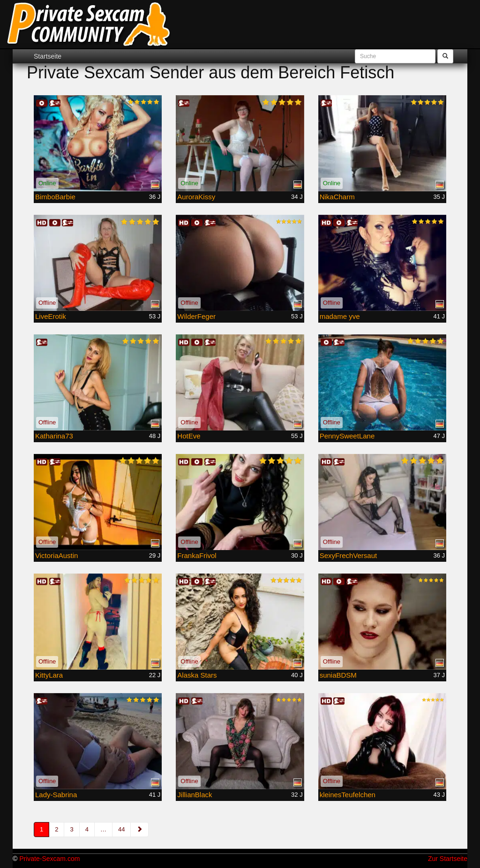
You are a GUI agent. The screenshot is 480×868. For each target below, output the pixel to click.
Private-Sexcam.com (49, 859)
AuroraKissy (196, 197)
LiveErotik (51, 316)
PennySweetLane (347, 436)
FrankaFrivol (197, 555)
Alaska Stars (197, 675)
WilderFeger (196, 316)
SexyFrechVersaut (349, 555)
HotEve (189, 436)
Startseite (48, 56)
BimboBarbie (55, 197)
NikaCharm (337, 197)
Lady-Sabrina (56, 795)
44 (121, 829)
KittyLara (49, 675)
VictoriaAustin (56, 555)
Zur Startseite (448, 859)
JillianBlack (195, 795)
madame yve (340, 316)
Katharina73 (54, 436)
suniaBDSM (338, 675)
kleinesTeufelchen (348, 795)
